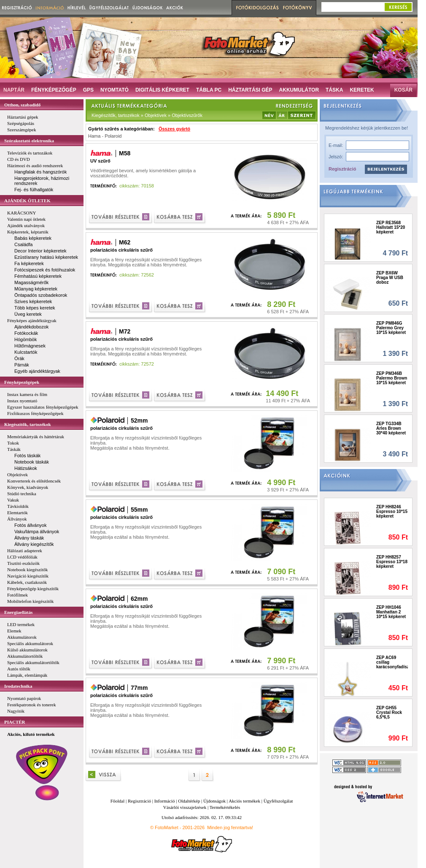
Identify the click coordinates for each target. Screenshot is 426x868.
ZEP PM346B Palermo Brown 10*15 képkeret (392, 378)
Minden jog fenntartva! (230, 827)
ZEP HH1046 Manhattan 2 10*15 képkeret (391, 612)
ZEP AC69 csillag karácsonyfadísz (392, 662)
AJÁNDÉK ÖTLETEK (27, 201)
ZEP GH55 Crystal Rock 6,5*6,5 (389, 712)
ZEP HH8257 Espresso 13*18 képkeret (392, 562)
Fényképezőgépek (22, 382)
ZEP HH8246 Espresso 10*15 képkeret (392, 511)
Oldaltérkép (189, 801)
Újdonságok (214, 801)
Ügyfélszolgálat (278, 801)
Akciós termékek (244, 801)
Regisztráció (342, 169)
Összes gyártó (174, 129)
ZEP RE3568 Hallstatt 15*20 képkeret (391, 227)
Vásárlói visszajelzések (185, 807)
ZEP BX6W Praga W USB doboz (390, 278)
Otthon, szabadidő (22, 105)
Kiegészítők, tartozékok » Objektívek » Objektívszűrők (147, 115)
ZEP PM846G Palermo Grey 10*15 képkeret (391, 328)
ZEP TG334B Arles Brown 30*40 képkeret (391, 428)
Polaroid (113, 136)
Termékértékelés (225, 807)
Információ (165, 801)
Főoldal (118, 801)
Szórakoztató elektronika (29, 141)
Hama (94, 136)
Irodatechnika (18, 686)
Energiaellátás (18, 612)
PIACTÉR (15, 722)
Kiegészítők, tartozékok (28, 424)
